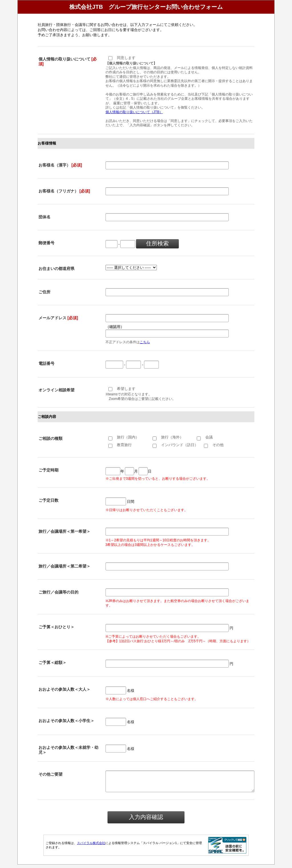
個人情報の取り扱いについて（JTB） (134, 112)
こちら (145, 342)
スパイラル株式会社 (91, 846)
